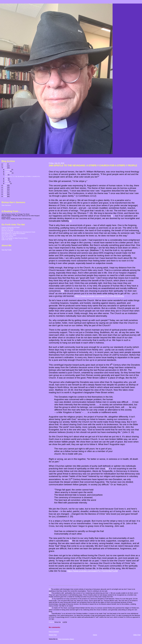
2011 (5, 193)
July (7, 175)
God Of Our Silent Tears (9, 235)
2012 (5, 191)
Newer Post (53, 635)
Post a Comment (54, 632)
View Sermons (6, 205)
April (7, 180)
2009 (5, 196)
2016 (5, 168)
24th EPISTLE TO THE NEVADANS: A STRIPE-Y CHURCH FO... (23, 176)
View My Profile (7, 250)
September (9, 173)
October (8, 171)
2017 (5, 166)
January (8, 183)
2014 (5, 187)
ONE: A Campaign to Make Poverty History (15, 238)
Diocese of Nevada (7, 230)
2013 (5, 189)
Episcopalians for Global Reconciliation (13, 233)
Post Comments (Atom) (66, 639)
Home (95, 635)
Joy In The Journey (7, 237)
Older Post (137, 635)
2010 (5, 195)
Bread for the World (7, 229)
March (7, 182)
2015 (5, 185)
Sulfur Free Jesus (7, 240)
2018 (5, 164)
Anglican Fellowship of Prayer (11, 227)
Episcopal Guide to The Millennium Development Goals (18, 232)
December (8, 170)
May (7, 178)
